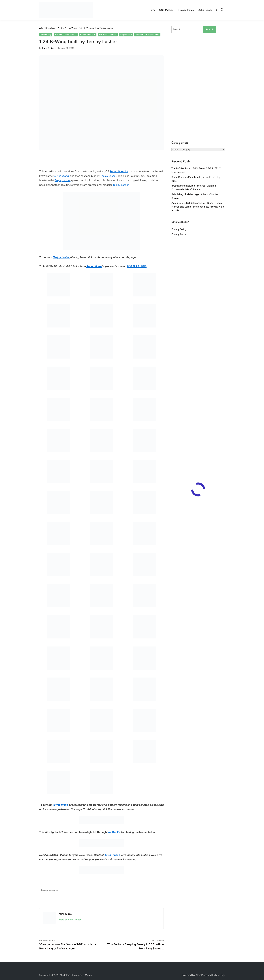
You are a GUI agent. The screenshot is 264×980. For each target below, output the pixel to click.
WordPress (201, 975)
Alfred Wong (46, 35)
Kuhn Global (48, 48)
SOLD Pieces (205, 10)
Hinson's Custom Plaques (66, 35)
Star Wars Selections (108, 35)
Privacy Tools (179, 234)
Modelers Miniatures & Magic (76, 975)
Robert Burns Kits (88, 35)
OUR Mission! (167, 10)
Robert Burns (94, 266)
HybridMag (218, 975)
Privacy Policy (186, 10)
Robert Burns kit (119, 171)
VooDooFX (114, 832)
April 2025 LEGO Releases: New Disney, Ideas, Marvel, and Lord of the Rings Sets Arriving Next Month (198, 207)
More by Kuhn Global (70, 920)
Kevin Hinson (112, 855)
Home (152, 10)
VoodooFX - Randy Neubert (147, 35)
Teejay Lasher (126, 35)
